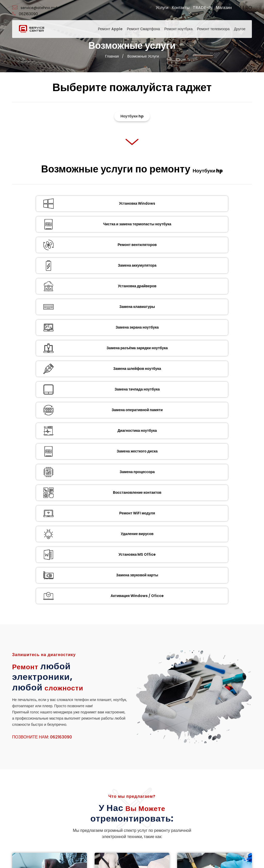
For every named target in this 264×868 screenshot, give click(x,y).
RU (238, 8)
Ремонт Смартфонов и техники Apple (133, 571)
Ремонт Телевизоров (51, 627)
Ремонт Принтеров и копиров (133, 627)
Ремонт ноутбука (178, 29)
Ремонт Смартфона (143, 29)
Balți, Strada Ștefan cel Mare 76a (163, 788)
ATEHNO (122, 857)
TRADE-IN (203, 8)
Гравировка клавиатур (92, 677)
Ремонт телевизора (213, 29)
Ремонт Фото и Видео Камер (216, 627)
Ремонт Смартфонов (216, 577)
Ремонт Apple (110, 29)
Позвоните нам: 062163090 (42, 419)
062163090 (25, 14)
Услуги (162, 8)
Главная (112, 56)
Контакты (181, 8)
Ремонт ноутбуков (51, 569)
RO (249, 8)
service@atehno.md (35, 8)
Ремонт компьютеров (175, 677)
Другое (240, 29)
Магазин (224, 8)
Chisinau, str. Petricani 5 (159, 776)
